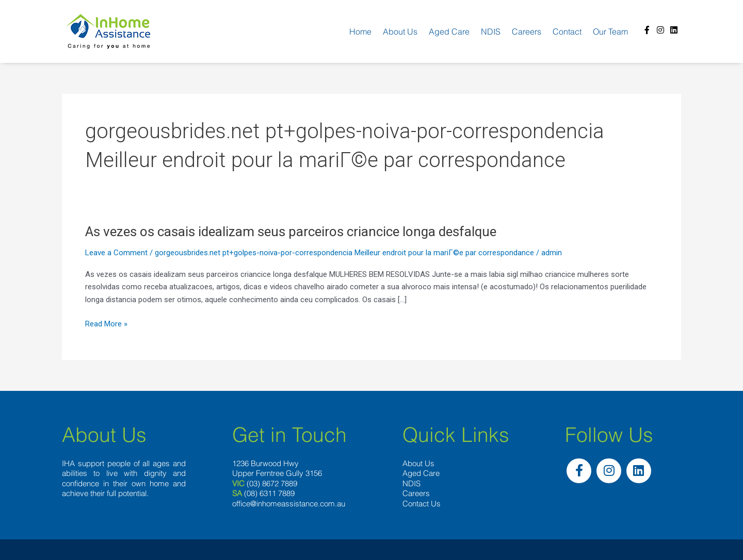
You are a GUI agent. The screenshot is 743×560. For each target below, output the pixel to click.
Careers (527, 31)
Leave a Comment (116, 253)
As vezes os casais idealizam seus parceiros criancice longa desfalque (291, 232)
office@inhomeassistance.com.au (289, 504)
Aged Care (449, 31)
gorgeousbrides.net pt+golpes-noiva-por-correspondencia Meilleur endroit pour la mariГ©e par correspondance (344, 253)
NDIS (491, 31)
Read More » (106, 324)
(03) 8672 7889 (272, 483)
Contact (567, 31)
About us (400, 31)
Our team (610, 31)
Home (360, 31)
